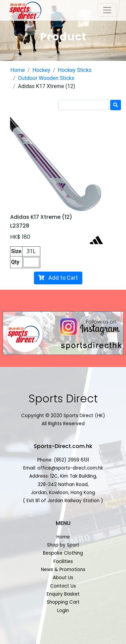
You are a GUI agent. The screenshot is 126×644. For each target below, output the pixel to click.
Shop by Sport (63, 545)
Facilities (63, 561)
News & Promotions (63, 570)
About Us (63, 578)
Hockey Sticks (75, 70)
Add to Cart (58, 278)
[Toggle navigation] (107, 10)
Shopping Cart (63, 602)
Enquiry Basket (63, 594)
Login (63, 611)
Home (18, 70)
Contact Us (63, 586)
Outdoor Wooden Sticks (46, 78)
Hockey (41, 70)
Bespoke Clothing (63, 553)
